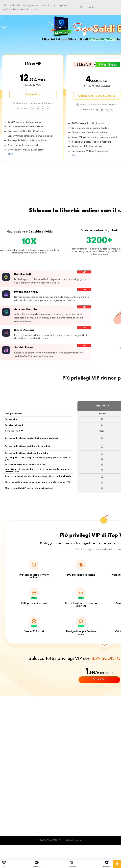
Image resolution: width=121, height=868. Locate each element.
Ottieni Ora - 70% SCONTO (97, 96)
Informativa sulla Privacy (24, 9)
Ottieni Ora (33, 95)
